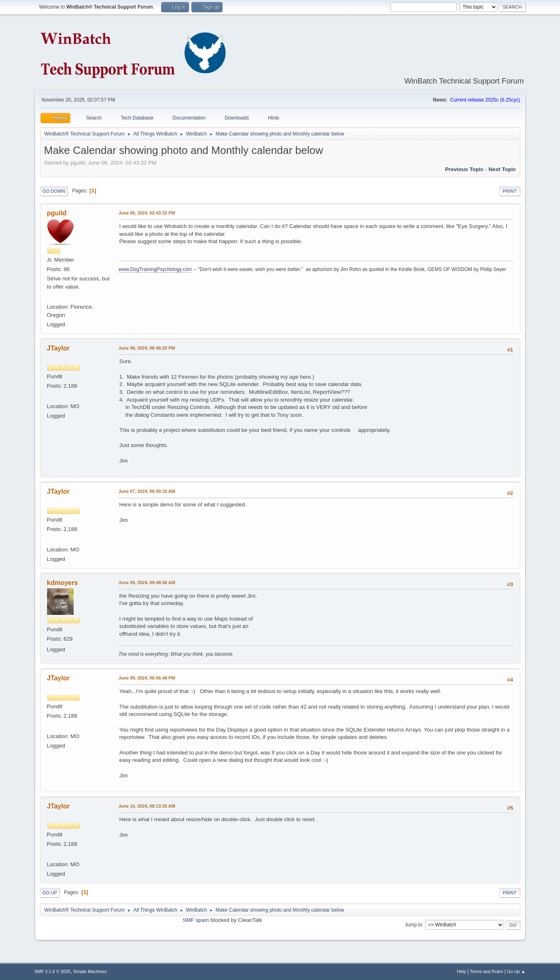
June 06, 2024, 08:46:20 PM (147, 348)
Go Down (54, 191)
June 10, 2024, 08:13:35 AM (147, 806)
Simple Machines (90, 971)
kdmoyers (63, 583)
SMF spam (196, 920)
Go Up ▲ (516, 971)
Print (510, 191)
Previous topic (464, 169)
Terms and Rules (487, 971)
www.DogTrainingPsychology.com (155, 269)
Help (461, 971)
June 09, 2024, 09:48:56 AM (147, 583)
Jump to (414, 925)
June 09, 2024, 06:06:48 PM (147, 678)
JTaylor (58, 348)
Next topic (502, 169)
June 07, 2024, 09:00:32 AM (147, 491)
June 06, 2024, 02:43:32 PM (147, 213)
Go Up (50, 893)
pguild (57, 213)
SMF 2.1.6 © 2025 (53, 971)
